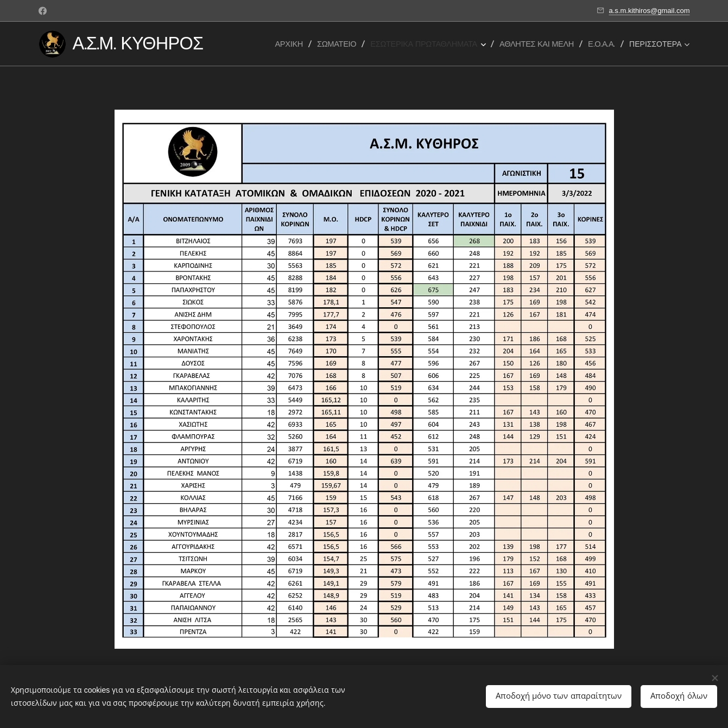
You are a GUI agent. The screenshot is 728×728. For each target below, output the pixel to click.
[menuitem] (293, 44)
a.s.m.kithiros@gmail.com (649, 11)
